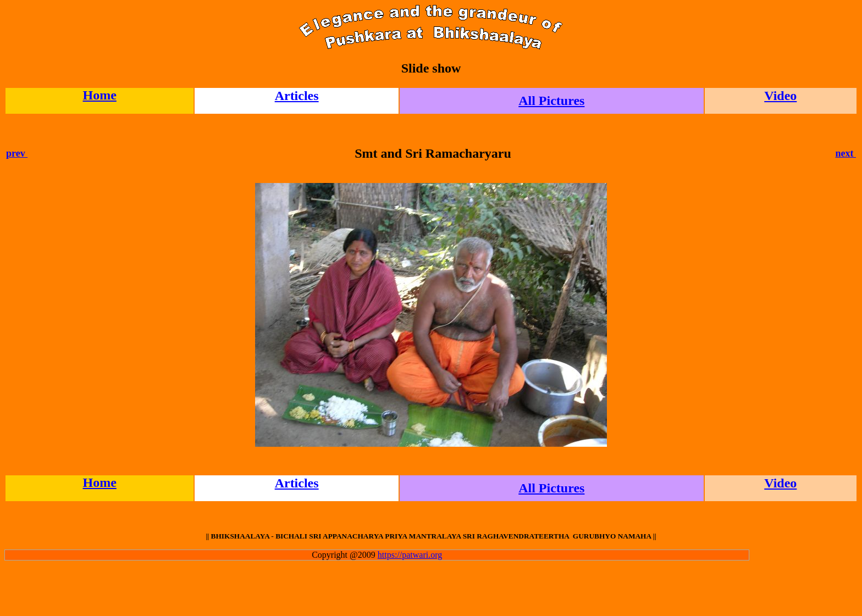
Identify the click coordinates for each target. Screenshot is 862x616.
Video (780, 96)
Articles (297, 96)
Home (99, 95)
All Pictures (551, 101)
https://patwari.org (410, 555)
